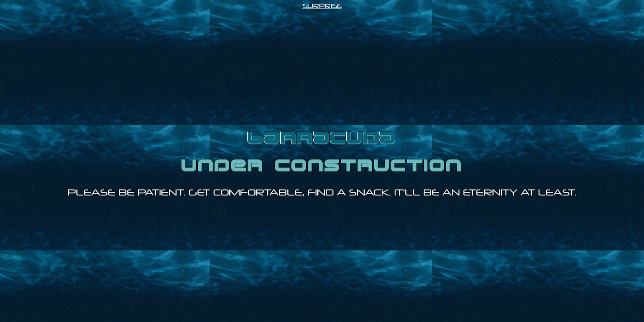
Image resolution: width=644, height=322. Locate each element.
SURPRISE (322, 6)
